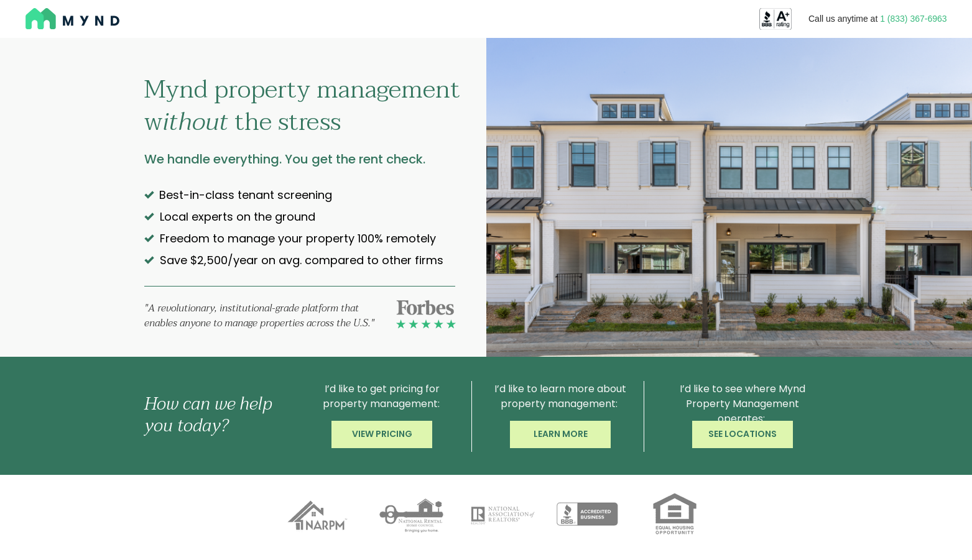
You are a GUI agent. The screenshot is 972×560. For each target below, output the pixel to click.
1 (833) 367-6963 (913, 19)
